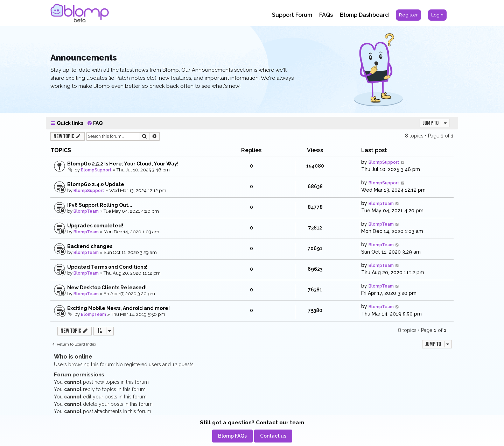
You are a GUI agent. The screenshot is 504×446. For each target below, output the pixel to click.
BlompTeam (86, 211)
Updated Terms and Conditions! (107, 267)
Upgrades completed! (95, 226)
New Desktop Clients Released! (107, 288)
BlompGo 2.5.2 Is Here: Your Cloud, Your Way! (123, 164)
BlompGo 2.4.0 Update (96, 184)
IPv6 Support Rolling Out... (100, 205)
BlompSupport (96, 170)
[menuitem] (408, 15)
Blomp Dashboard (364, 15)
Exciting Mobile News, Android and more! (118, 308)
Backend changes (90, 246)
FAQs (326, 15)
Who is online (73, 357)
